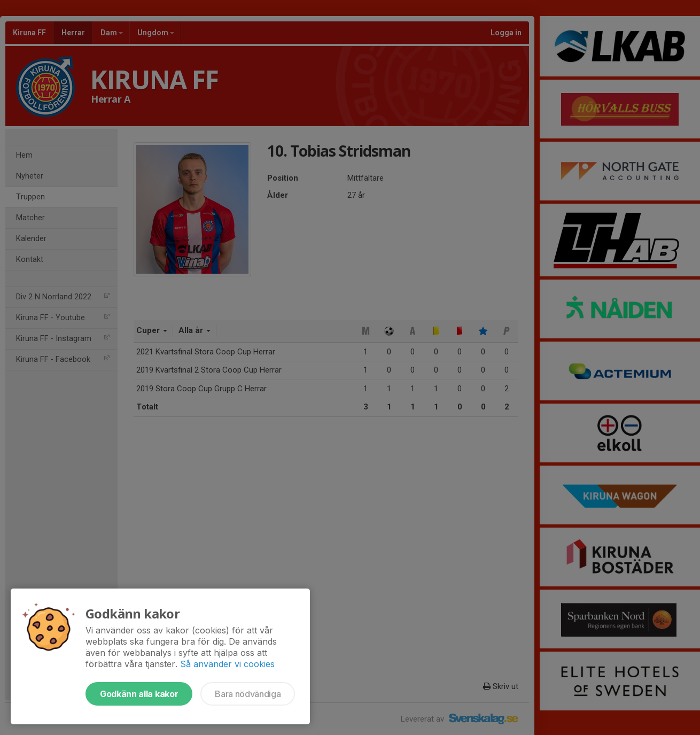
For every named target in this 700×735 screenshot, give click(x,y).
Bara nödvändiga (248, 694)
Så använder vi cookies (227, 664)
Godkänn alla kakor (139, 694)
